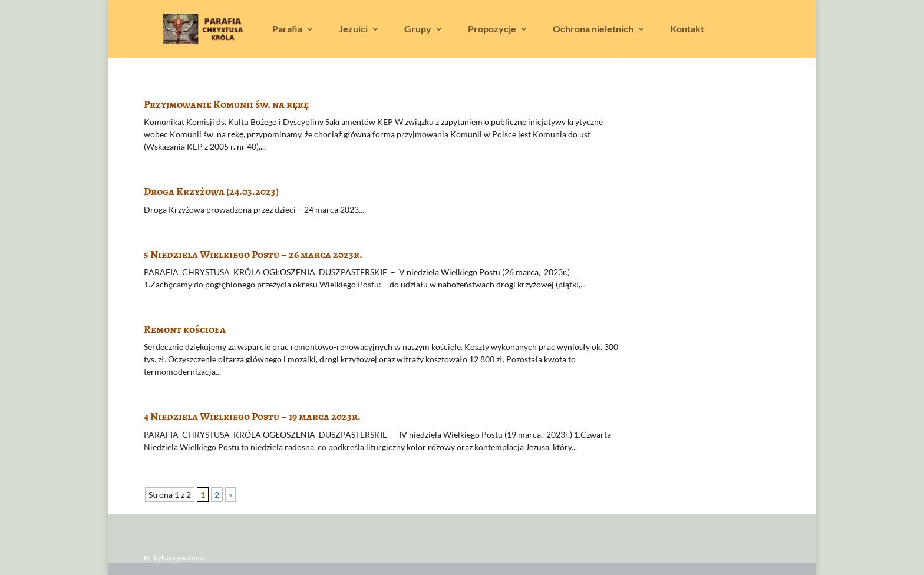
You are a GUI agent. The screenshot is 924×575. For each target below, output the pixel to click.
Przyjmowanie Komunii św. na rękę (226, 104)
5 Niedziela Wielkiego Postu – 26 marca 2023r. (253, 255)
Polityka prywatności (176, 558)
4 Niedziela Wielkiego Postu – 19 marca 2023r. (252, 417)
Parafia (287, 29)
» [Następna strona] (230, 495)
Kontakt (687, 29)
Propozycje (492, 29)
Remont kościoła (185, 329)
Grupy (418, 29)
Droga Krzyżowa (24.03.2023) (211, 191)
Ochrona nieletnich (593, 29)
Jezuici (353, 29)
